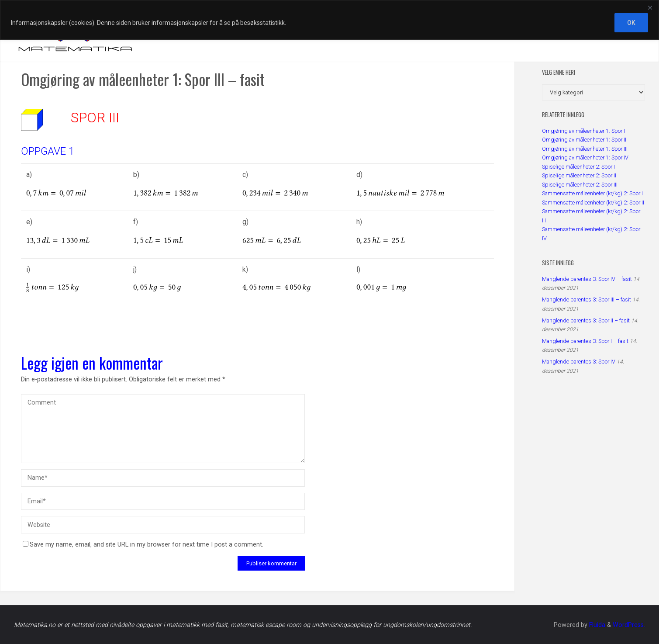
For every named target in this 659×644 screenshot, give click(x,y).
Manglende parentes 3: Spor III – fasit (587, 299)
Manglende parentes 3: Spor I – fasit (585, 341)
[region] (329, 20)
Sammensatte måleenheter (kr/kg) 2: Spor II (593, 203)
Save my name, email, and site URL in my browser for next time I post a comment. (143, 545)
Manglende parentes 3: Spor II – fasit (586, 320)
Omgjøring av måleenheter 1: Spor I (583, 131)
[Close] (650, 7)
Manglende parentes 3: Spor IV (579, 362)
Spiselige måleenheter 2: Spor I (578, 167)
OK (631, 23)
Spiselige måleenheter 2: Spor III (580, 185)
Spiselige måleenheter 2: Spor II (579, 175)
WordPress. (629, 625)
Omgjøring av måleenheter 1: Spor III (585, 149)
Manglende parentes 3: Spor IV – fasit (587, 279)
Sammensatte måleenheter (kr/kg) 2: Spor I (592, 193)
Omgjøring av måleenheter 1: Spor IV (585, 158)
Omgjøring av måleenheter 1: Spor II (584, 140)
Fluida (596, 625)
